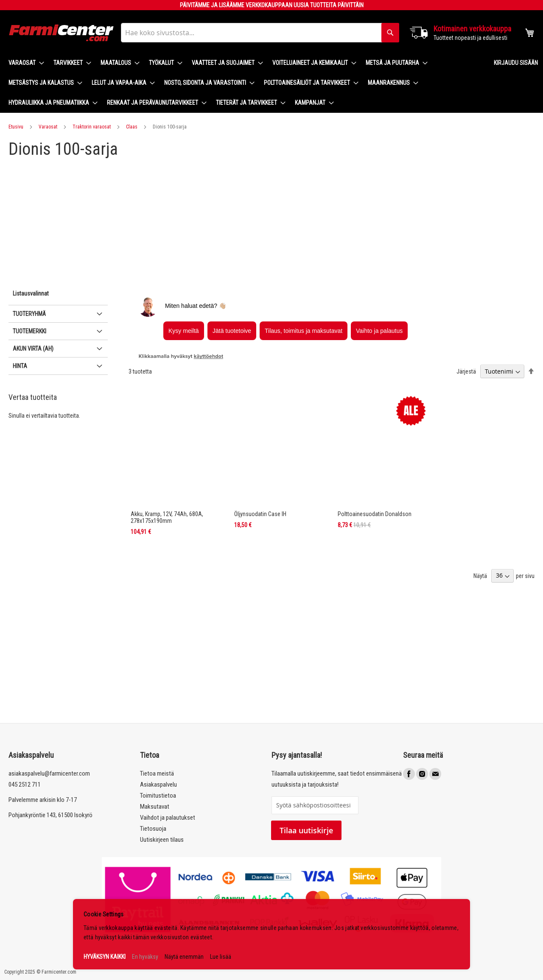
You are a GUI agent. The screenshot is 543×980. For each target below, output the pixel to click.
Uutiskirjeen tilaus (162, 840)
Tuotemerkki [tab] (29, 331)
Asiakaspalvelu (158, 785)
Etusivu (16, 127)
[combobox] (260, 33)
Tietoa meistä (157, 773)
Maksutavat (155, 807)
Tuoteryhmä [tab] (29, 314)
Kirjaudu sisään (516, 63)
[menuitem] (24, 63)
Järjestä (466, 371)
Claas (132, 127)
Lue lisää (221, 957)
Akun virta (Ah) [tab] (33, 349)
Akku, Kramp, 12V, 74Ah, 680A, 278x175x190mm (167, 517)
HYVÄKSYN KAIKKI (105, 957)
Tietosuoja (153, 829)
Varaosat (48, 127)
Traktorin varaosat (92, 127)
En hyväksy (145, 957)
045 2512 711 (25, 785)
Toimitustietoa (158, 796)
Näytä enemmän (184, 957)
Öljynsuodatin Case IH (260, 514)
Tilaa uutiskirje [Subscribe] (306, 830)
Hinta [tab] (20, 366)
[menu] (244, 83)
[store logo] (62, 33)
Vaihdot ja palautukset (168, 818)
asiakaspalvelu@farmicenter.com (49, 773)
